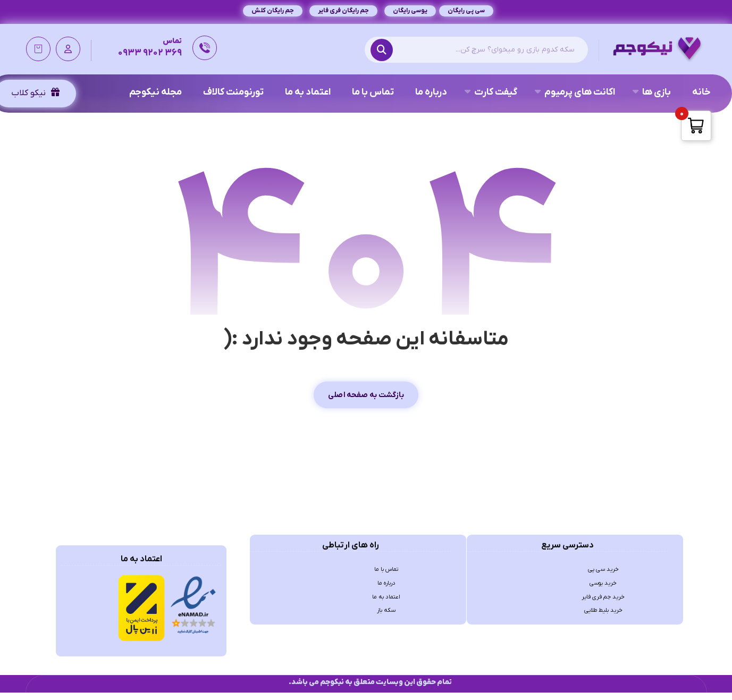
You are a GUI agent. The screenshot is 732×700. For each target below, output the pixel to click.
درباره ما (386, 594)
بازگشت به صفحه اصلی (366, 400)
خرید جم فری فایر (603, 611)
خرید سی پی (603, 577)
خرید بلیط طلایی (603, 628)
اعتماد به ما (386, 611)
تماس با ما (386, 577)
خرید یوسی (603, 594)
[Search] (384, 52)
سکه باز (386, 628)
